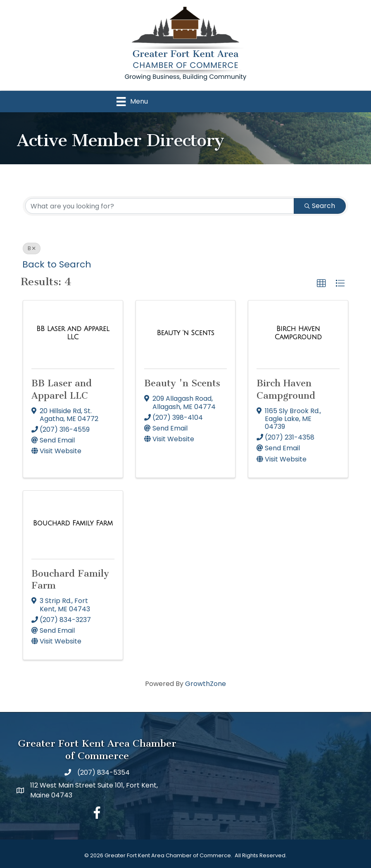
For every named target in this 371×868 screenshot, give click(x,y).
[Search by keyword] (160, 206)
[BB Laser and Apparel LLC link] (73, 333)
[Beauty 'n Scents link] (185, 333)
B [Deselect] (32, 248)
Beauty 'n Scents (182, 383)
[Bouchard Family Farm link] (73, 523)
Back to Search (57, 264)
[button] (321, 284)
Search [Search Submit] (320, 206)
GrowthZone (206, 684)
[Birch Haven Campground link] (298, 333)
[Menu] (132, 102)
